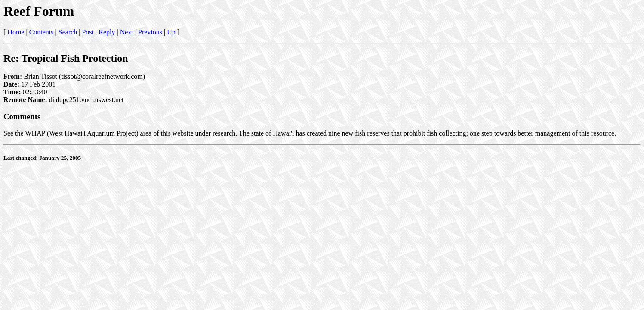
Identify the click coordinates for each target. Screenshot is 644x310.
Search (68, 32)
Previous (150, 32)
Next (127, 32)
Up (171, 32)
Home (16, 32)
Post (88, 32)
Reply (107, 32)
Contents (42, 32)
